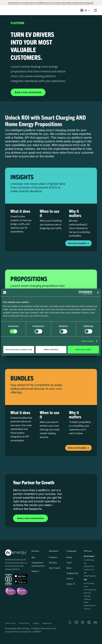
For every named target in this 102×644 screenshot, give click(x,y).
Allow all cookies (83, 349)
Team (69, 563)
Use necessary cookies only (19, 349)
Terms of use (10, 623)
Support (35, 571)
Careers (70, 578)
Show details (87, 341)
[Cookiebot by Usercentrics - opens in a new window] (81, 292)
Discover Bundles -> (78, 448)
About (69, 557)
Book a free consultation (28, 92)
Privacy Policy (24, 623)
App (33, 557)
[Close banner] (98, 292)
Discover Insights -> (78, 243)
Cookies (36, 623)
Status (69, 584)
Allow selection (51, 349)
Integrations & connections (38, 564)
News (69, 568)
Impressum (47, 623)
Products (53, 557)
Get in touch (55, 568)
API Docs (53, 563)
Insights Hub (72, 573)
